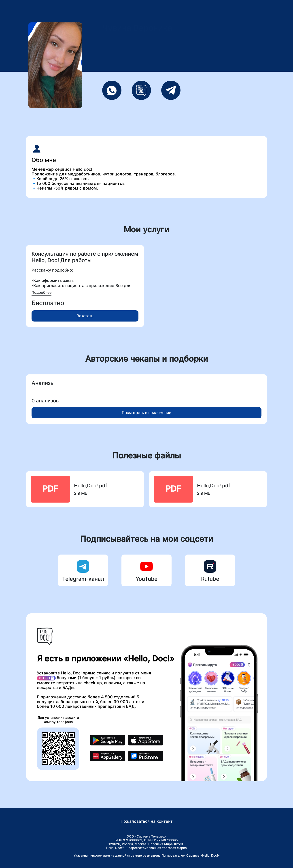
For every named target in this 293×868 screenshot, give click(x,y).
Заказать (85, 316)
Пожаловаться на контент (147, 821)
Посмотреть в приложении (146, 413)
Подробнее (41, 292)
